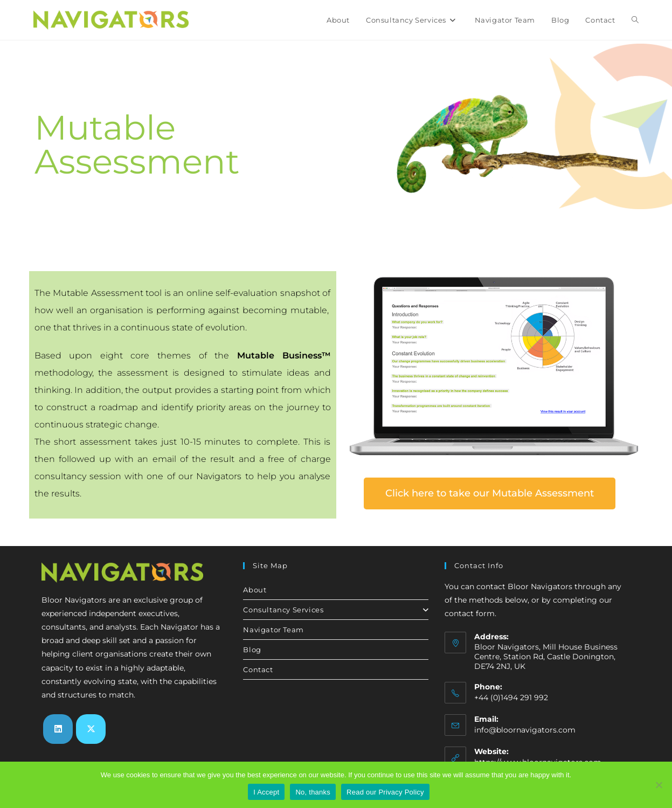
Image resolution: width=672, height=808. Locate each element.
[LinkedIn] (58, 729)
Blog (252, 650)
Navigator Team (273, 630)
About (255, 590)
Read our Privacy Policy (385, 792)
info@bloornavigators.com (525, 730)
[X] (91, 729)
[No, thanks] (659, 785)
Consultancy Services (336, 610)
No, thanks (313, 792)
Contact (258, 669)
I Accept (266, 792)
